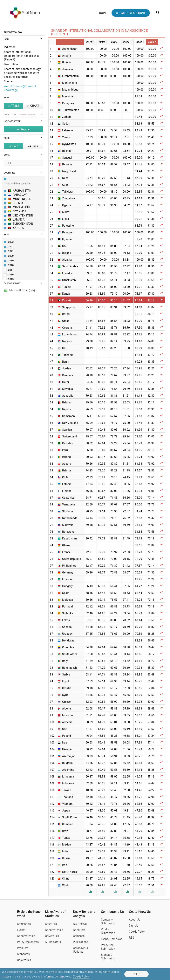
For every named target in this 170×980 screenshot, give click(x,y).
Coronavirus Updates (80, 950)
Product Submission (108, 931)
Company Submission (108, 921)
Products (23, 948)
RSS (131, 938)
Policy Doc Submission (108, 947)
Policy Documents (28, 942)
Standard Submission (108, 956)
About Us (135, 919)
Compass (79, 936)
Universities (24, 960)
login (102, 13)
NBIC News (80, 924)
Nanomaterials (26, 936)
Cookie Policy (81, 976)
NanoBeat (79, 930)
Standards (23, 954)
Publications (81, 942)
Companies (24, 924)
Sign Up (134, 925)
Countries (51, 924)
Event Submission (112, 939)
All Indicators (53, 942)
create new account (131, 13)
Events (21, 930)
